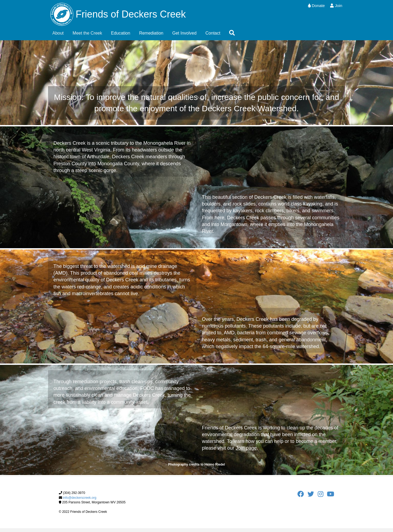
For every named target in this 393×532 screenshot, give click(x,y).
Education (121, 37)
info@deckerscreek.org (80, 501)
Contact (213, 37)
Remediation (151, 37)
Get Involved (184, 37)
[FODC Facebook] (302, 499)
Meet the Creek (87, 37)
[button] (233, 37)
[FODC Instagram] (322, 499)
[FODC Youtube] (331, 499)
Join (336, 6)
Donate (316, 6)
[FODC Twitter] (312, 499)
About (58, 37)
